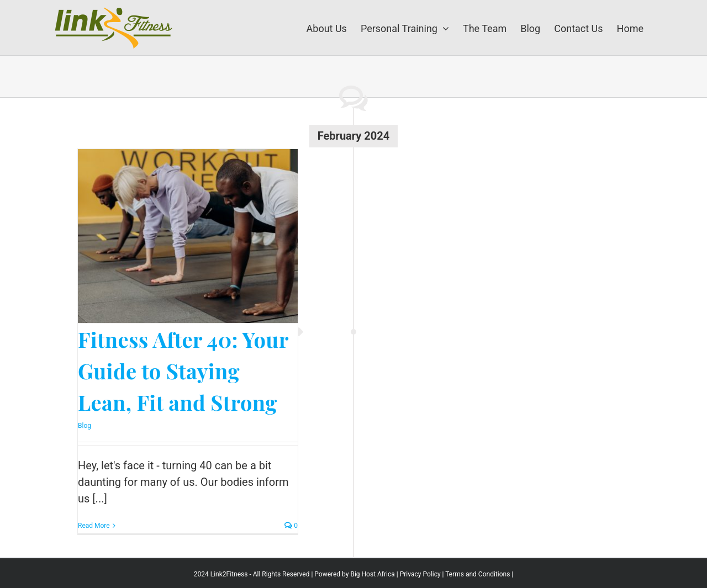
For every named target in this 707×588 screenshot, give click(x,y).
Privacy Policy (420, 574)
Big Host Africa (372, 574)
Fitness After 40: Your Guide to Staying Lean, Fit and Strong (183, 371)
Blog (85, 426)
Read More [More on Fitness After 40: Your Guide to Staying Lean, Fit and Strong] (94, 526)
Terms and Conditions (478, 574)
